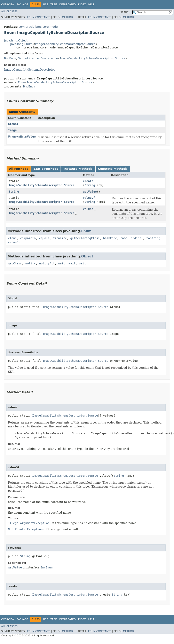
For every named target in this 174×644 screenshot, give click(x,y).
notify (30, 263)
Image (12, 130)
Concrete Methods (113, 169)
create (88, 181)
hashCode (110, 238)
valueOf (89, 198)
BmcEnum (10, 58)
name (124, 238)
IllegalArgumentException (29, 523)
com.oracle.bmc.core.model (38, 27)
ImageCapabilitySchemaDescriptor (30, 70)
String (90, 185)
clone (12, 238)
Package (22, 5)
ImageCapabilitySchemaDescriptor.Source (65, 44)
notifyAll (47, 263)
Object (87, 256)
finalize (60, 238)
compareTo (28, 238)
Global (13, 124)
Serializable (28, 58)
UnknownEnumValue (22, 137)
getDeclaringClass (85, 238)
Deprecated (68, 5)
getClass (15, 263)
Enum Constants (39, 17)
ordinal (137, 238)
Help (91, 5)
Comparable (49, 58)
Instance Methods (78, 169)
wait (62, 263)
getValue (90, 192)
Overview (8, 5)
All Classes (9, 11)
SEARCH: (126, 12)
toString (153, 238)
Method (67, 17)
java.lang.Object (16, 40)
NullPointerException (25, 529)
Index (82, 5)
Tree (54, 5)
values (88, 209)
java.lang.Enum (21, 44)
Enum (21, 82)
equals (44, 238)
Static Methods (46, 169)
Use (46, 5)
